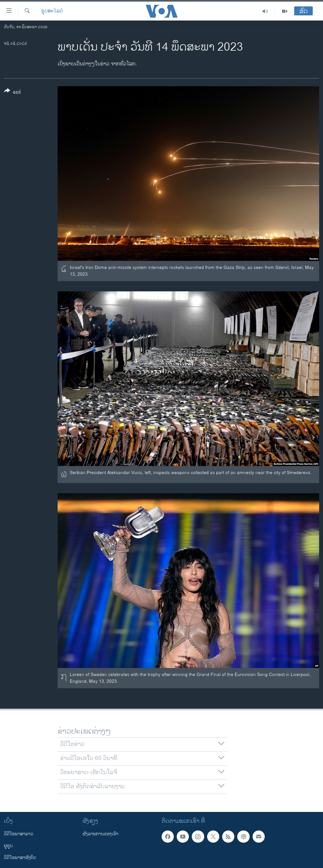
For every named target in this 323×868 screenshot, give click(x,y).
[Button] (13, 93)
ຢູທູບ (8, 846)
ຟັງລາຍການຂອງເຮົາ (101, 834)
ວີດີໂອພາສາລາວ (19, 834)
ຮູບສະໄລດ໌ (52, 11)
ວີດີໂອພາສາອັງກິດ (20, 858)
